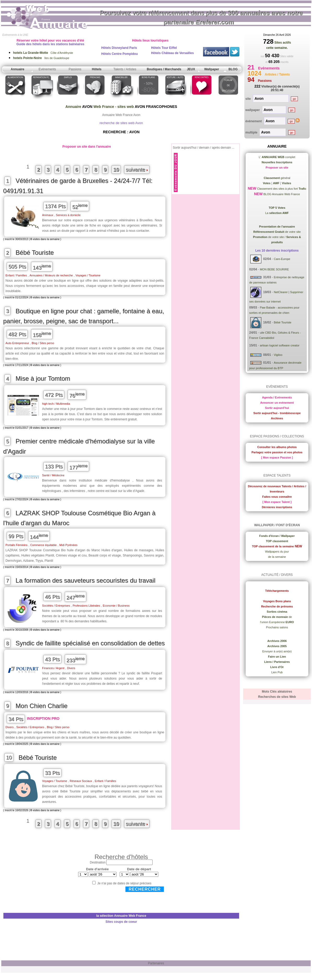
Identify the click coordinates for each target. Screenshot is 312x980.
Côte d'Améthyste (43, 53)
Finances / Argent (53, 668)
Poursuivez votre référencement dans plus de (201, 17)
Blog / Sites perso (43, 343)
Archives (277, 418)
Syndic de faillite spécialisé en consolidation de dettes (90, 643)
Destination (98, 862)
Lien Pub (277, 672)
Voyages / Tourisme (88, 275)
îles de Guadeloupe (41, 58)
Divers (71, 668)
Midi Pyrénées (68, 545)
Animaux (48, 215)
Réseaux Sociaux (81, 781)
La (277, 213)
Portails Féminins (16, 545)
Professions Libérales (86, 606)
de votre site (277, 232)
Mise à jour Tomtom (43, 378)
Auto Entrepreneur (17, 343)
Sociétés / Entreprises (56, 606)
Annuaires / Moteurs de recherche (51, 275)
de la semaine (277, 557)
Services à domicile (68, 215)
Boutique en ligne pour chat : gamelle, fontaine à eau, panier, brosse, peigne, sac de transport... (84, 316)
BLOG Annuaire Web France (281, 194)
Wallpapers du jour (277, 552)
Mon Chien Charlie (42, 706)
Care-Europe (282, 259)
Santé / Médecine (53, 475)
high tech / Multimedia (56, 404)
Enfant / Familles (16, 275)
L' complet (277, 157)
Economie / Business (116, 606)
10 (116, 170)
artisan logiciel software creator (280, 345)
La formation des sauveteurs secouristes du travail (86, 580)
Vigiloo (278, 355)
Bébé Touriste (35, 253)
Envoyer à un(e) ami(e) (277, 651)
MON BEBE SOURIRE (274, 269)
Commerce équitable (43, 545)
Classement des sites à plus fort (281, 189)
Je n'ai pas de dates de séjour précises (124, 883)
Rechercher (145, 889)
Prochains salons (277, 627)
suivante (137, 170)
